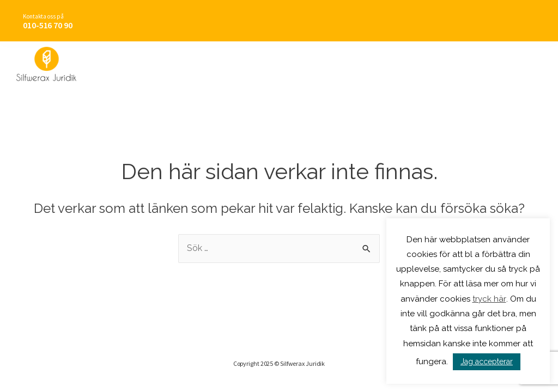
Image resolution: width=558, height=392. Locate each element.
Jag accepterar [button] (487, 362)
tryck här (489, 299)
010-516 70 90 (48, 25)
